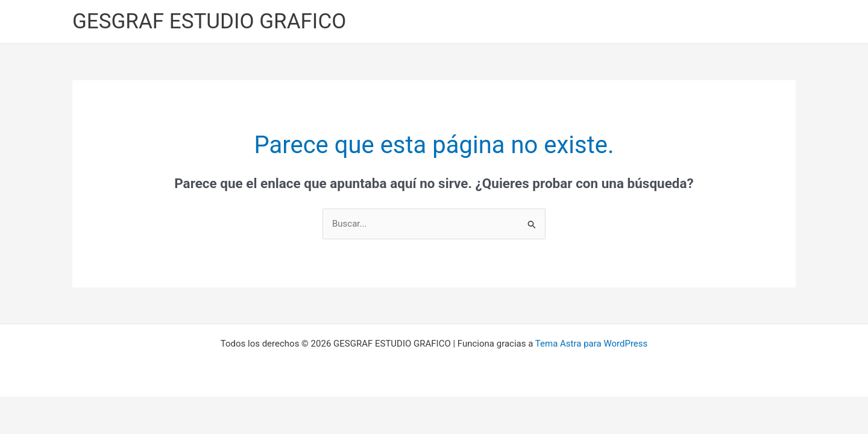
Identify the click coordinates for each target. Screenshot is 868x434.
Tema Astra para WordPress (591, 344)
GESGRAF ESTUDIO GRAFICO (209, 21)
